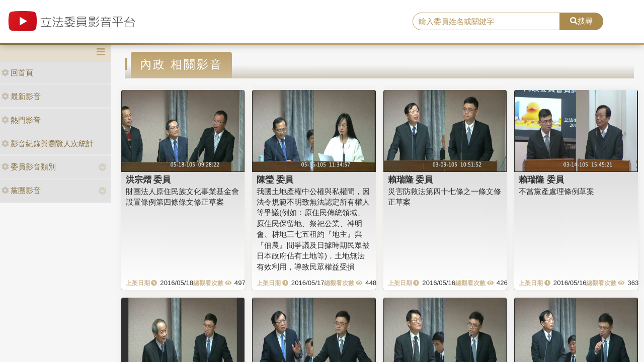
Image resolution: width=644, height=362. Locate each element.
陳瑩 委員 (275, 179)
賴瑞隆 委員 (411, 179)
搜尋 (581, 21)
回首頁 (17, 73)
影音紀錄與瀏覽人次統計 (48, 144)
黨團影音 (21, 190)
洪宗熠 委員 (148, 179)
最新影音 (21, 96)
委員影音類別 (29, 167)
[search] (486, 22)
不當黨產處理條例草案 (556, 191)
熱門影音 (21, 120)
